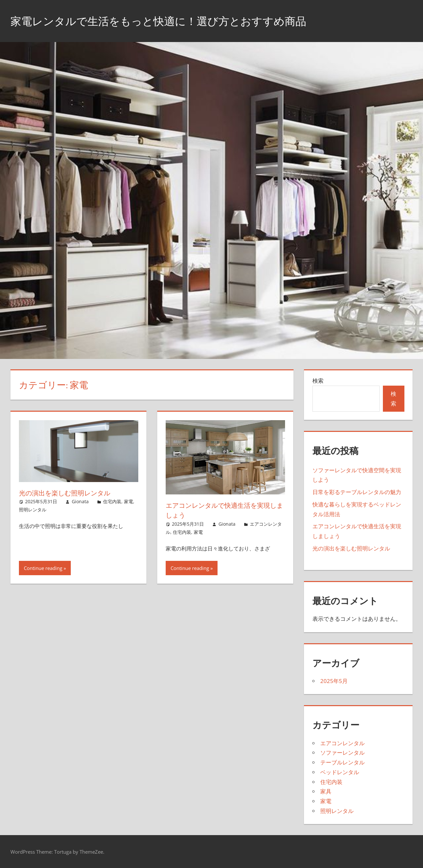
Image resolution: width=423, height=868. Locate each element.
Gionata (80, 501)
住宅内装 (112, 501)
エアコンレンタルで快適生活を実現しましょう (225, 510)
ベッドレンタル (340, 772)
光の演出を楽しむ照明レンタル (70, 493)
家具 (326, 791)
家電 (128, 501)
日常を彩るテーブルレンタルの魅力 (357, 492)
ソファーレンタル (342, 753)
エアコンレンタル (342, 743)
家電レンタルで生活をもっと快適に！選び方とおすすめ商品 (172, 21)
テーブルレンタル (342, 762)
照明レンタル (33, 510)
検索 (318, 381)
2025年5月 (334, 681)
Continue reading (43, 568)
